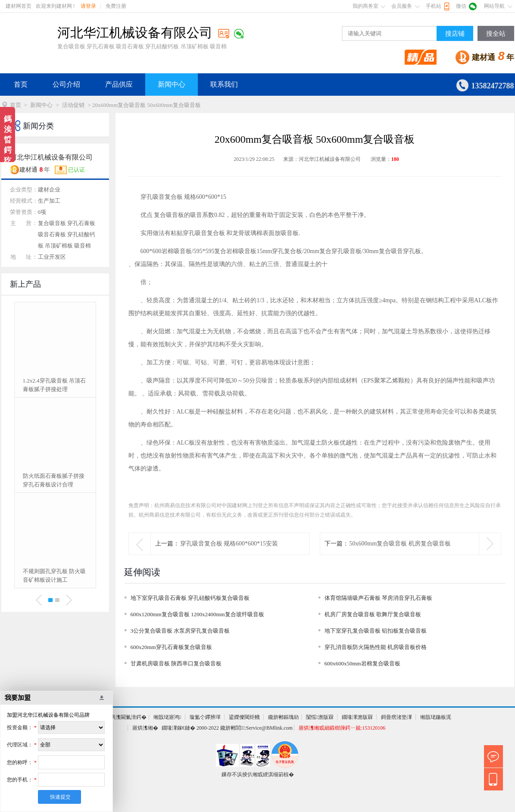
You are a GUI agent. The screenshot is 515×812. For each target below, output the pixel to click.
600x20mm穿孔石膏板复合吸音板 (171, 647)
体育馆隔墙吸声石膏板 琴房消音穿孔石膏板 (378, 598)
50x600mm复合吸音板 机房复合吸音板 (400, 544)
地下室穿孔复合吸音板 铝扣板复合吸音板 (376, 631)
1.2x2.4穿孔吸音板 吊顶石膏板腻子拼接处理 (54, 385)
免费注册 (116, 6)
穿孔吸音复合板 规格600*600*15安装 (229, 544)
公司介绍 (66, 84)
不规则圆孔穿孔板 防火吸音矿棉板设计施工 (54, 575)
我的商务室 (365, 6)
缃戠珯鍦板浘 (436, 717)
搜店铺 (455, 34)
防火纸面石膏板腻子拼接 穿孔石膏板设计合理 (54, 480)
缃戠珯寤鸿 (167, 717)
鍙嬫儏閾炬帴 (244, 717)
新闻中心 (172, 84)
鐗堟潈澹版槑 (357, 717)
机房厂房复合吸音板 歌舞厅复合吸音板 (373, 614)
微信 (461, 6)
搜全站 (496, 34)
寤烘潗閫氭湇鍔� (126, 717)
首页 (21, 84)
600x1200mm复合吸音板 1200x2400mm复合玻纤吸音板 (197, 614)
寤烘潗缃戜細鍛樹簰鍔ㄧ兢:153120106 (342, 728)
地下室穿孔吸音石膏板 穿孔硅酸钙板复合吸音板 (190, 598)
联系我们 (224, 84)
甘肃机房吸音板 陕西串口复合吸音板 (176, 663)
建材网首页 (19, 6)
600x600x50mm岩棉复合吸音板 (362, 663)
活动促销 (73, 105)
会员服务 (402, 6)
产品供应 (119, 84)
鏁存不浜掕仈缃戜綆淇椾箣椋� (258, 774)
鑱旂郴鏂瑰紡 (284, 717)
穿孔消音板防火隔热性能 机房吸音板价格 (376, 647)
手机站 (434, 6)
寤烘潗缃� (145, 728)
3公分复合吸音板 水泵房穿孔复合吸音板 (180, 631)
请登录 (88, 6)
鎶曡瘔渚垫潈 (396, 717)
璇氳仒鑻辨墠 (205, 717)
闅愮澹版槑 (320, 717)
